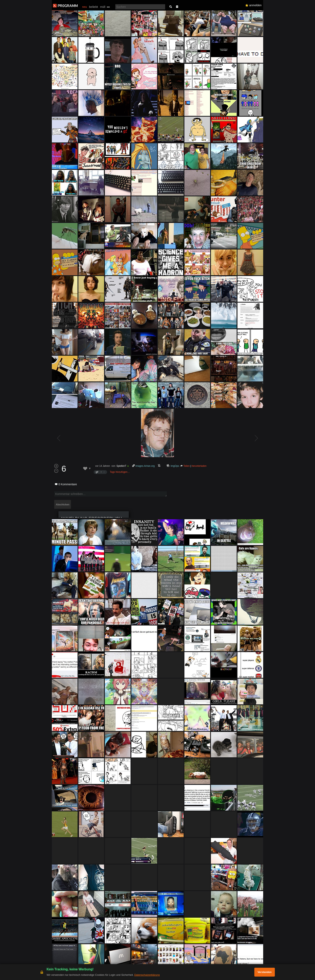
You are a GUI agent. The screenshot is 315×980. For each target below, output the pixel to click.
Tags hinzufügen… (120, 472)
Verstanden (265, 972)
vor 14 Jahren (103, 466)
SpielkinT (121, 466)
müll (103, 7)
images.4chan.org (145, 466)
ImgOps (175, 466)
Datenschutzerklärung (147, 975)
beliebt (93, 7)
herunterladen (199, 466)
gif (97, 472)
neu (84, 7)
